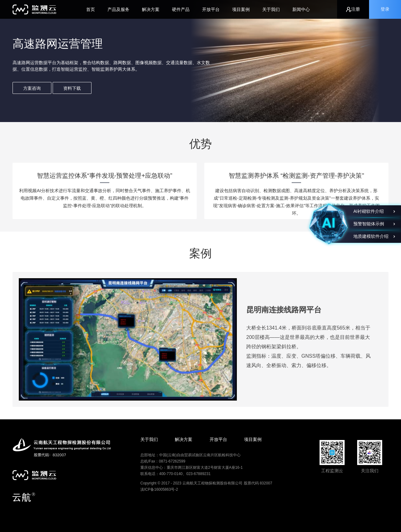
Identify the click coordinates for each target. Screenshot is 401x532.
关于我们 (271, 9)
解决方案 (151, 9)
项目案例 (241, 9)
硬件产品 (181, 9)
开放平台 (211, 9)
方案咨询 (32, 88)
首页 (91, 9)
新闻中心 (301, 9)
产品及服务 (118, 9)
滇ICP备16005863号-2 (159, 489)
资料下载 (72, 88)
